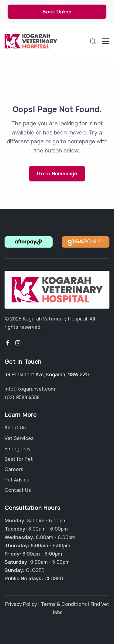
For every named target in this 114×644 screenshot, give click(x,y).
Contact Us (18, 490)
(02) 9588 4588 (22, 397)
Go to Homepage (57, 174)
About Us (15, 428)
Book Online (57, 12)
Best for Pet (19, 459)
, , (47, 374)
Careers (14, 469)
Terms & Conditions (64, 604)
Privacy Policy (21, 604)
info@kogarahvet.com (30, 389)
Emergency (18, 449)
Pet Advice (17, 480)
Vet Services (19, 438)
